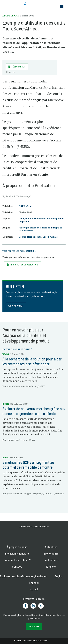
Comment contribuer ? (17, 560)
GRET (22, 206)
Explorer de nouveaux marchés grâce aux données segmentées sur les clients (34, 411)
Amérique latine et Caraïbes (34, 228)
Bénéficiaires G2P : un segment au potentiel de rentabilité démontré (28, 465)
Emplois (51, 566)
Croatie (54, 237)
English (59, 576)
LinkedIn (33, 606)
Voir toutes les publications (18, 251)
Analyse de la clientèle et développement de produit (42, 220)
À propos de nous (17, 547)
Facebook (26, 606)
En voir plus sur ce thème (16, 349)
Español (34, 583)
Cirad (29, 206)
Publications (51, 560)
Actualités (51, 547)
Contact (17, 566)
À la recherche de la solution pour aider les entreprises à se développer (32, 361)
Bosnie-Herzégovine (30, 237)
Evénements (51, 553)
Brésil (46, 237)
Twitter (41, 606)
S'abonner (18, 306)
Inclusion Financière (17, 553)
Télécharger (18, 67)
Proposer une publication (24, 265)
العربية (34, 589)
